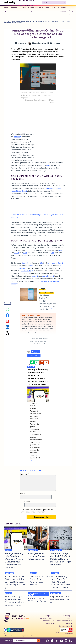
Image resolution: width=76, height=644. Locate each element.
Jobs (68, 618)
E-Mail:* (27, 502)
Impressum (25, 636)
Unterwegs (30, 5)
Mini (32, 266)
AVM (60, 250)
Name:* (23, 494)
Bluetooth (25, 263)
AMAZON (31, 367)
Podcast (49, 623)
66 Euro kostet (26, 271)
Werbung (67, 616)
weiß (48, 165)
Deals (57, 10)
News (6, 10)
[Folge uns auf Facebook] (52, 641)
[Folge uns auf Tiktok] (57, 641)
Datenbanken (35, 10)
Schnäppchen (34, 356)
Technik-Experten (64, 621)
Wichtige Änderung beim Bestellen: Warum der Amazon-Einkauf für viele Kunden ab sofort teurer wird (38, 377)
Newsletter (8, 641)
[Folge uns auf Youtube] (61, 641)
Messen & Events (46, 618)
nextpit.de (49, 616)
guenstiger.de (47, 276)
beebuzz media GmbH (13, 635)
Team (68, 623)
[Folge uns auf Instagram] (47, 641)
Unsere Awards (64, 626)
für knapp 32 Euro (54, 263)
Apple (17, 253)
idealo (34, 276)
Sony (53, 253)
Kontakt (33, 636)
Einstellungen (69, 633)
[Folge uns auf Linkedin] (66, 641)
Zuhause (20, 5)
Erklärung (61, 634)
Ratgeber (13, 7)
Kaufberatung (48, 7)
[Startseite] (9, 3)
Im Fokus (71, 12)
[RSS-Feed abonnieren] (71, 641)
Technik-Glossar (64, 9)
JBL (41, 263)
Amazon (17, 137)
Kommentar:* (25, 474)
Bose (25, 253)
